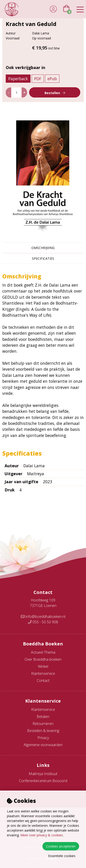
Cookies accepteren (61, 846)
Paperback (18, 79)
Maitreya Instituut (43, 774)
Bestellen (52, 93)
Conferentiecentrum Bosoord (43, 781)
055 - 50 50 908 (43, 622)
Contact (43, 681)
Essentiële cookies (62, 856)
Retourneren (43, 724)
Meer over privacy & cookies (42, 835)
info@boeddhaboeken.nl (43, 616)
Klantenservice (43, 673)
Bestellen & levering (43, 731)
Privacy (43, 738)
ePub (52, 79)
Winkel (43, 666)
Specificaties (43, 258)
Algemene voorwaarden (43, 745)
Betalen (43, 716)
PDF (38, 79)
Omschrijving (43, 248)
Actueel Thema (43, 652)
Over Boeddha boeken (43, 659)
